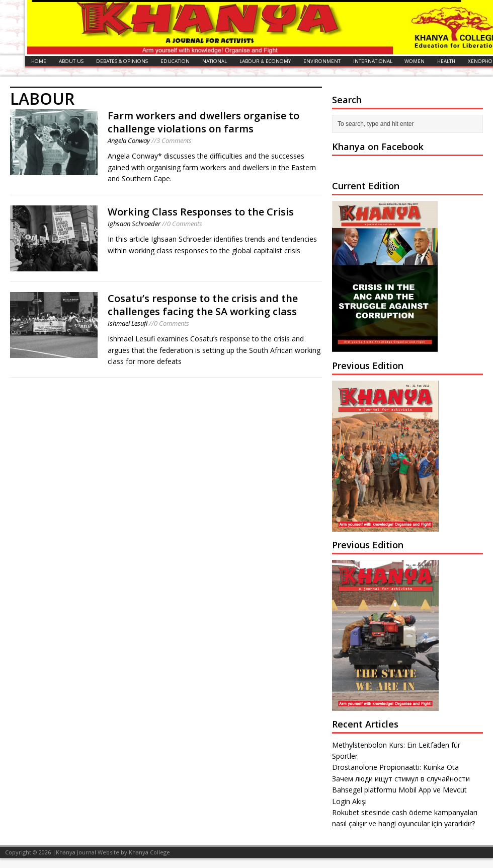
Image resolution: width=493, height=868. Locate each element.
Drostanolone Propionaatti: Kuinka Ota (395, 767)
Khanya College (149, 852)
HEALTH (446, 61)
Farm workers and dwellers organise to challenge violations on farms (203, 122)
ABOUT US (71, 61)
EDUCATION (175, 61)
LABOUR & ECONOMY (265, 61)
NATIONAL (215, 61)
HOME (39, 61)
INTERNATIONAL (373, 61)
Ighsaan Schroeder (134, 224)
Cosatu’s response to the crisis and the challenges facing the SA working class (203, 305)
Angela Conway (129, 140)
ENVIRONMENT (322, 61)
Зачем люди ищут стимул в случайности (401, 779)
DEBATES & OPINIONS (122, 61)
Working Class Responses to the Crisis (201, 212)
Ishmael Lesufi (128, 323)
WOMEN (415, 61)
